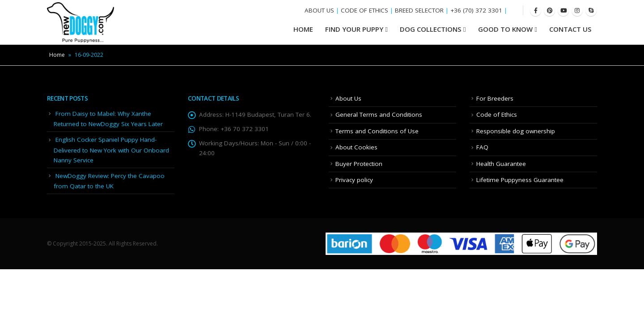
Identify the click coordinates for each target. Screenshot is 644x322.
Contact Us (570, 29)
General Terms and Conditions (379, 114)
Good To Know (505, 29)
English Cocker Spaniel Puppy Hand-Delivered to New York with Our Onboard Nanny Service (111, 150)
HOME (303, 29)
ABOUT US (319, 10)
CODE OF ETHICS (364, 10)
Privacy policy (354, 180)
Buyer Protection (359, 164)
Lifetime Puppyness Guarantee (520, 180)
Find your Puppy (354, 29)
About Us (348, 98)
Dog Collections (430, 29)
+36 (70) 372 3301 (476, 10)
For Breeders (495, 98)
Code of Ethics (497, 114)
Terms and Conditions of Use (377, 131)
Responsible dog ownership (516, 131)
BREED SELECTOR (419, 10)
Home (57, 55)
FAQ (482, 147)
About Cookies (356, 147)
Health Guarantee (501, 164)
